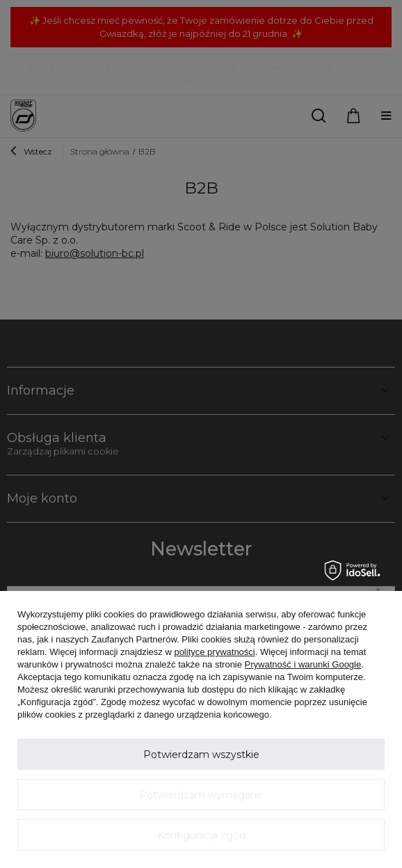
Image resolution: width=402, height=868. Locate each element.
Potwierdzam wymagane (201, 795)
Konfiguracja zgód (201, 835)
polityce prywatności (214, 652)
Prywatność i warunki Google (303, 664)
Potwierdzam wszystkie (201, 755)
